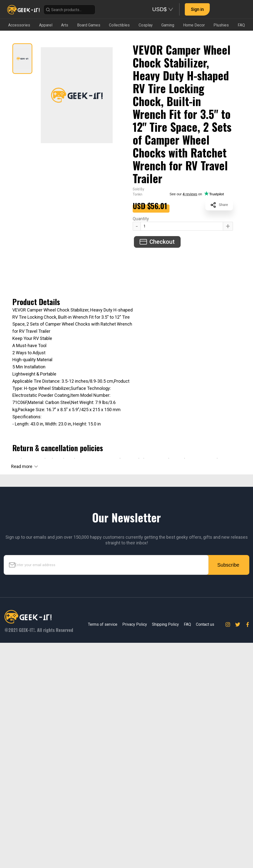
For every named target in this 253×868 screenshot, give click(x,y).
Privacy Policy (135, 626)
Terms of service (103, 626)
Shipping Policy (165, 626)
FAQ (187, 626)
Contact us (205, 626)
